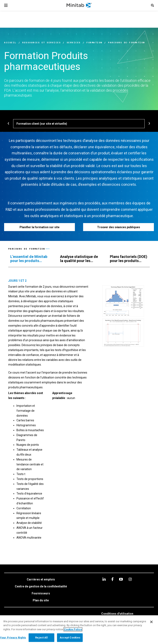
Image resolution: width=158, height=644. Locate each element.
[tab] (31, 259)
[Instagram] (130, 579)
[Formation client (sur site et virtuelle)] (79, 124)
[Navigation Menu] (6, 5)
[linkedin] (104, 579)
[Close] (151, 622)
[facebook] (112, 579)
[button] (152, 5)
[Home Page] (79, 5)
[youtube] (121, 579)
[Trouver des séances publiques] (118, 227)
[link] (41, 580)
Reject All (41, 638)
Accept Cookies (70, 638)
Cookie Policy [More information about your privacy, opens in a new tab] (73, 629)
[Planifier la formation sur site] (39, 227)
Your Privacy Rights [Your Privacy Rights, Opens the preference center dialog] (13, 638)
